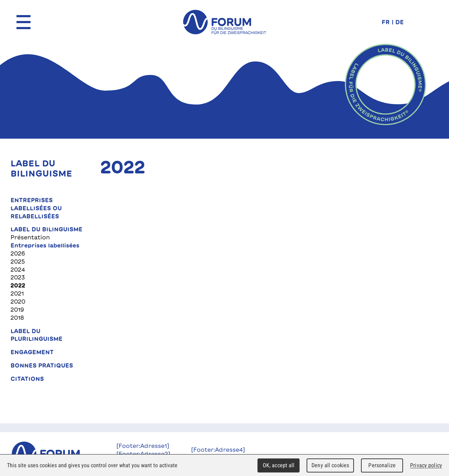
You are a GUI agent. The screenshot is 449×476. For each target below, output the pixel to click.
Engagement (32, 352)
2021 (17, 293)
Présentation (30, 237)
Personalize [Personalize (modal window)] (382, 465)
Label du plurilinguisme (36, 335)
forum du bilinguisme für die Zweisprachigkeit (224, 22)
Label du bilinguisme (46, 229)
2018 (17, 318)
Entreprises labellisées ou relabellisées (36, 208)
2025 (18, 262)
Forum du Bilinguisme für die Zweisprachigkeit (53, 454)
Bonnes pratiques (42, 365)
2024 (18, 270)
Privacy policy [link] (426, 465)
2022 (18, 285)
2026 (18, 253)
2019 (17, 310)
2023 (18, 277)
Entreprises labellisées (45, 245)
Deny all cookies (330, 465)
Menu (24, 22)
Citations (27, 379)
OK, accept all (279, 465)
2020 (18, 302)
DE (400, 22)
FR (386, 22)
